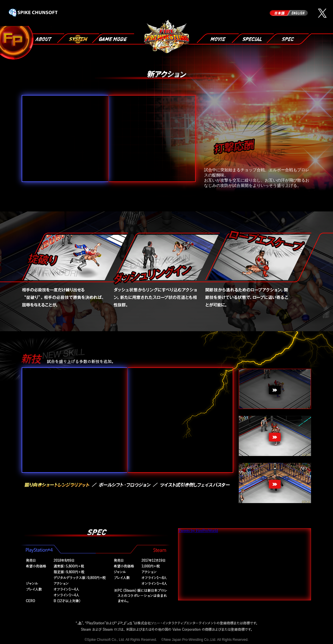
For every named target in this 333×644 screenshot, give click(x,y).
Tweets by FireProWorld (198, 531)
